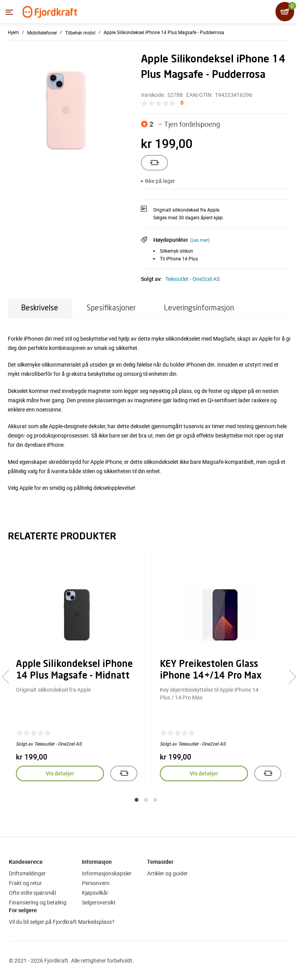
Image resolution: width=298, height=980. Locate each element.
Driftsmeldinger (27, 873)
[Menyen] (9, 12)
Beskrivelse (40, 308)
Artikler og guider (167, 873)
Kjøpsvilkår (95, 893)
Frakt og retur (25, 883)
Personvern (96, 883)
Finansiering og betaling (38, 902)
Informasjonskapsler (107, 873)
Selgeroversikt (99, 902)
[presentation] (9, 677)
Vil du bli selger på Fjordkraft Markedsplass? (62, 922)
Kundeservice (26, 862)
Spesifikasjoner (111, 308)
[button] (137, 800)
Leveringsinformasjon (199, 308)
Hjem (13, 32)
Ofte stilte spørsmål (32, 893)
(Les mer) (200, 240)
